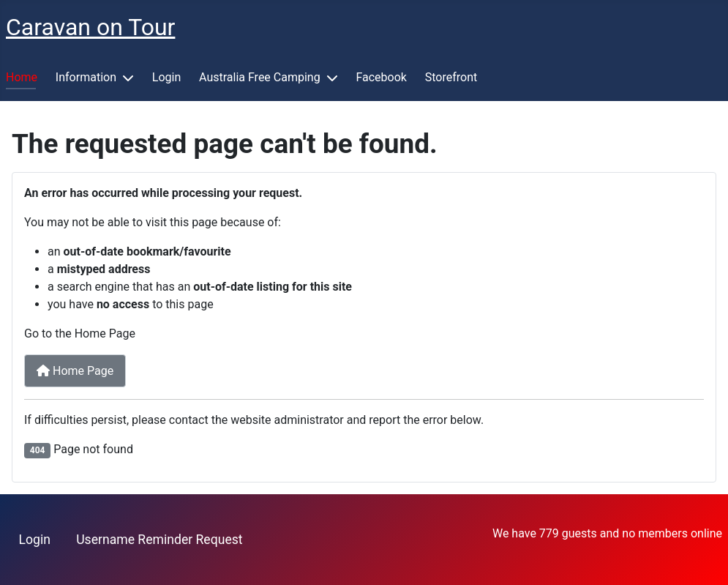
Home (22, 77)
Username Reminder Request (159, 540)
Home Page (75, 371)
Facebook (381, 77)
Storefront (451, 77)
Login (166, 77)
